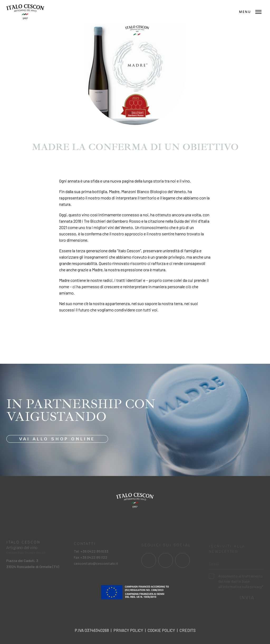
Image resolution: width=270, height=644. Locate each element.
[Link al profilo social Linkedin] (182, 563)
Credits (188, 630)
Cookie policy (161, 630)
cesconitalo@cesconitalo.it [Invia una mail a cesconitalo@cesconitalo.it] (96, 567)
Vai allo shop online (57, 439)
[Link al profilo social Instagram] (166, 563)
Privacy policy (128, 630)
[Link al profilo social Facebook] (149, 563)
